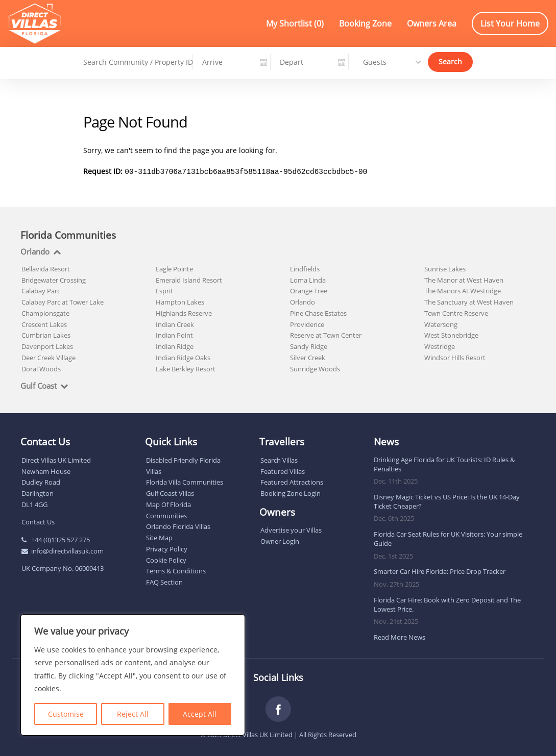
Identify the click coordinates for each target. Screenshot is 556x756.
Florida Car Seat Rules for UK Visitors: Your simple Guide (448, 538)
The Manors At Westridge (463, 290)
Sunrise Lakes (445, 268)
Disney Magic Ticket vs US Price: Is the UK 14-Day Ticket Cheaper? (447, 500)
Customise (66, 714)
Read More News (400, 636)
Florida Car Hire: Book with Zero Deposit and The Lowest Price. (447, 603)
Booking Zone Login (291, 492)
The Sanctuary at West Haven (469, 301)
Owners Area (432, 23)
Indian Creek (175, 323)
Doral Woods (41, 368)
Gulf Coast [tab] (39, 385)
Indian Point (174, 334)
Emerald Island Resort (189, 279)
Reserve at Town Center (326, 334)
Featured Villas (283, 470)
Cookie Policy (166, 559)
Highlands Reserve (184, 312)
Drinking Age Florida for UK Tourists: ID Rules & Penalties (444, 463)
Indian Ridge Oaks (183, 357)
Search (450, 61)
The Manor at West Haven (464, 279)
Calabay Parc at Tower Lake (63, 301)
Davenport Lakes (47, 345)
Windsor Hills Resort (455, 357)
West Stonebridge (451, 334)
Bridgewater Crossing (54, 279)
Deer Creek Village (49, 357)
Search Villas (279, 459)
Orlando (303, 301)
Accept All (200, 714)
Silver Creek (308, 357)
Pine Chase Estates (318, 312)
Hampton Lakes (180, 301)
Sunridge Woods (315, 368)
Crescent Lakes (44, 323)
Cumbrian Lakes (46, 334)
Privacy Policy (167, 548)
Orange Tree (309, 290)
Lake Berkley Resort (186, 368)
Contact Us (38, 521)
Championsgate (45, 312)
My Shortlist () (295, 23)
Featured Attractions (292, 481)
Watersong (441, 323)
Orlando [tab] (35, 251)
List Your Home (510, 23)
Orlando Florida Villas (178, 525)
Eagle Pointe (174, 268)
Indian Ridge (175, 345)
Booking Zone (365, 23)
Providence (307, 323)
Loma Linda (308, 279)
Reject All (133, 714)
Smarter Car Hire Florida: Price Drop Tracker (440, 570)
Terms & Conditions (176, 570)
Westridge (440, 345)
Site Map (159, 537)
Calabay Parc (41, 290)
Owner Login (280, 540)
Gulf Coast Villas (170, 492)
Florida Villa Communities (185, 481)
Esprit (164, 290)
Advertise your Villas (291, 529)
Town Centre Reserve (456, 312)
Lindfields (305, 268)
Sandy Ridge (309, 345)
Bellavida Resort (46, 268)
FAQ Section (164, 581)
